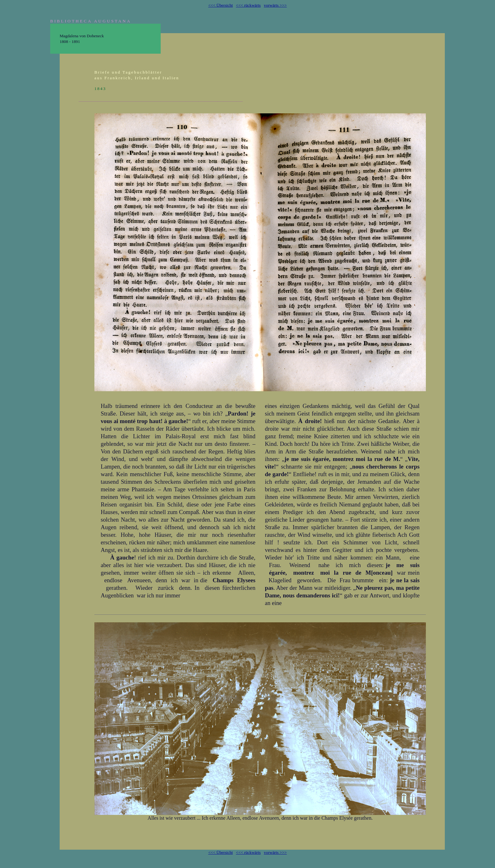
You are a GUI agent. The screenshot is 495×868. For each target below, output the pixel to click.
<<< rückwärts (248, 5)
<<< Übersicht (221, 5)
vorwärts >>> (275, 5)
